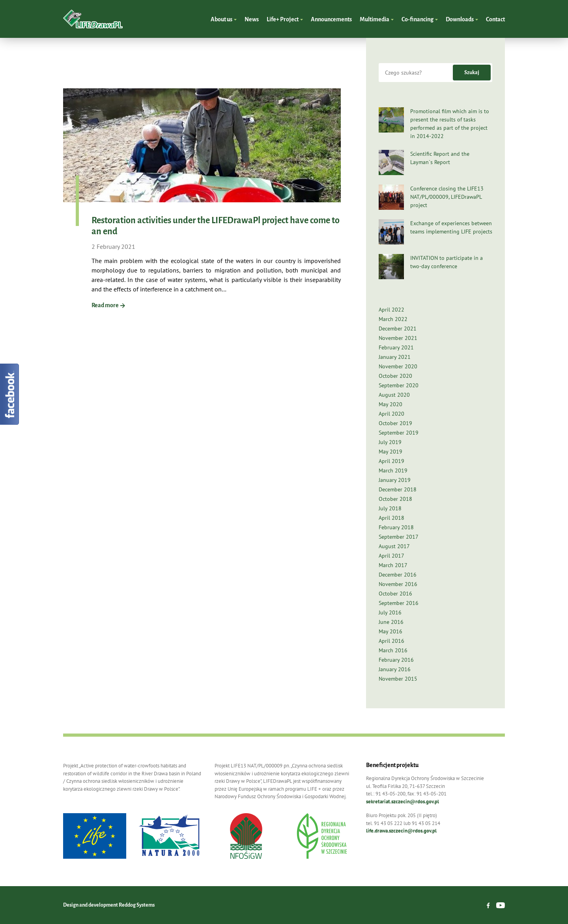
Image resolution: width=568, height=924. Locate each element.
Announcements (331, 19)
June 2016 (391, 622)
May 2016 (390, 631)
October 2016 (395, 594)
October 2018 (395, 499)
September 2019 (399, 433)
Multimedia (375, 19)
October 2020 (395, 376)
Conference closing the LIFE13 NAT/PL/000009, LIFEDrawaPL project (447, 197)
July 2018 (390, 508)
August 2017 (394, 546)
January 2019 (395, 480)
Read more (108, 305)
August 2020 (394, 395)
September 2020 (399, 385)
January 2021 (395, 357)
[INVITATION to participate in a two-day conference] (391, 267)
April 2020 (391, 414)
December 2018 (398, 489)
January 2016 (395, 669)
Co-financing (418, 19)
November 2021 (398, 338)
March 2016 (393, 650)
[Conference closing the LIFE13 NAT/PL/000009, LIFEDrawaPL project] (391, 197)
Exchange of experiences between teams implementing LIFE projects (451, 227)
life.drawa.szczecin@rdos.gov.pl (401, 831)
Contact (495, 19)
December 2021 (398, 329)
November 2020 (398, 366)
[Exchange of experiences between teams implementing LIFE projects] (391, 232)
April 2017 (391, 556)
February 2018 (396, 527)
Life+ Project (283, 19)
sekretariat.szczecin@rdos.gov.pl (403, 802)
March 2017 (393, 565)
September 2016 (399, 603)
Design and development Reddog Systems (109, 905)
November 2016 (398, 584)
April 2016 (391, 641)
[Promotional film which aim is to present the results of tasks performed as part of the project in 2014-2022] (391, 120)
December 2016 (398, 575)
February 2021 (396, 347)
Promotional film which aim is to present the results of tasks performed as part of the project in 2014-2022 (450, 124)
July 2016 (390, 612)
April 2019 (391, 461)
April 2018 (391, 518)
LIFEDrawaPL (93, 19)
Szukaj (472, 73)
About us (222, 19)
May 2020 (390, 404)
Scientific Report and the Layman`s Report (440, 158)
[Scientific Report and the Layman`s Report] (391, 162)
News (252, 19)
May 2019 (390, 452)
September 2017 (399, 537)
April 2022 (391, 310)
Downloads (460, 19)
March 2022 (393, 319)
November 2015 (398, 679)
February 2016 (396, 660)
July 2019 (390, 442)
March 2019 (393, 470)
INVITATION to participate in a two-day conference (447, 262)
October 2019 (395, 423)
